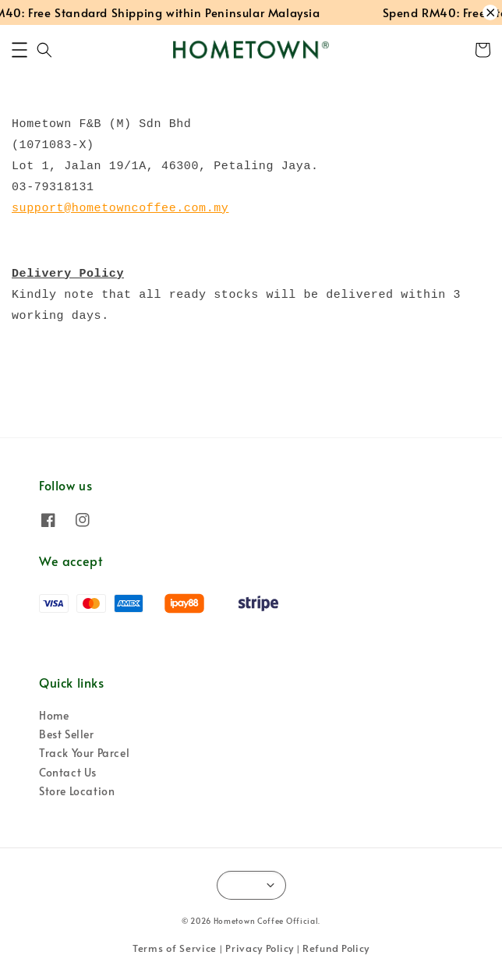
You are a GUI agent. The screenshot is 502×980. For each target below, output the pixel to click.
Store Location (77, 791)
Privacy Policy (260, 948)
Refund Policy (336, 948)
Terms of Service (175, 948)
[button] (19, 50)
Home (54, 715)
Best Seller (67, 734)
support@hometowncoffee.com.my (120, 208)
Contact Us (68, 772)
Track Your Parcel (84, 753)
